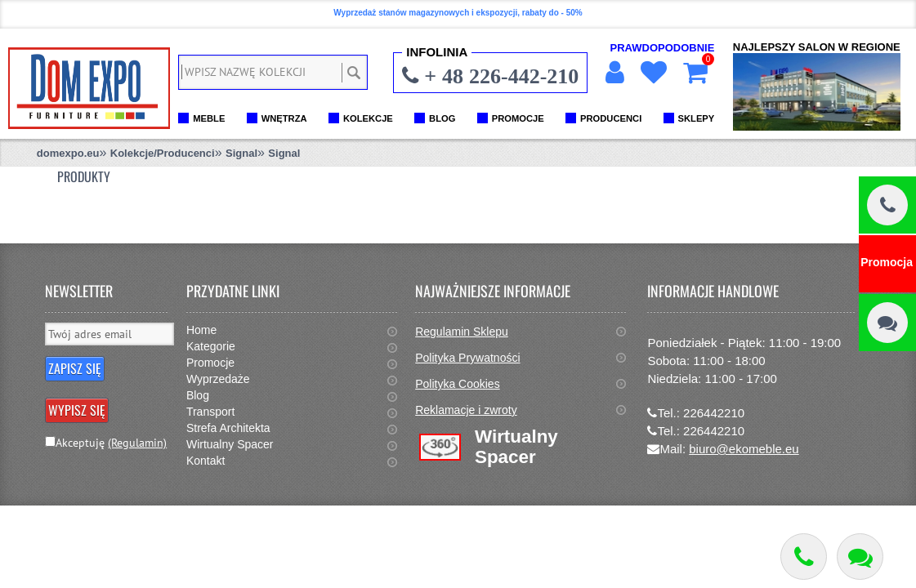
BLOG (442, 118)
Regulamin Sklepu (462, 332)
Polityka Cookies (458, 384)
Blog (198, 395)
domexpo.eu (68, 153)
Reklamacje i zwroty (466, 410)
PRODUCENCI (611, 118)
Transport (210, 412)
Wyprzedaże (218, 379)
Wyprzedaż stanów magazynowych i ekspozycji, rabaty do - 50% (458, 13)
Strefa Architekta (228, 428)
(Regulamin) (137, 443)
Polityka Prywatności (467, 358)
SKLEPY (697, 118)
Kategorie (211, 346)
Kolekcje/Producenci (163, 153)
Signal (241, 153)
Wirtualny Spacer (230, 444)
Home (201, 330)
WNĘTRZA (284, 118)
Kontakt (206, 461)
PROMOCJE (518, 118)
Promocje (210, 363)
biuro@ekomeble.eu (744, 449)
